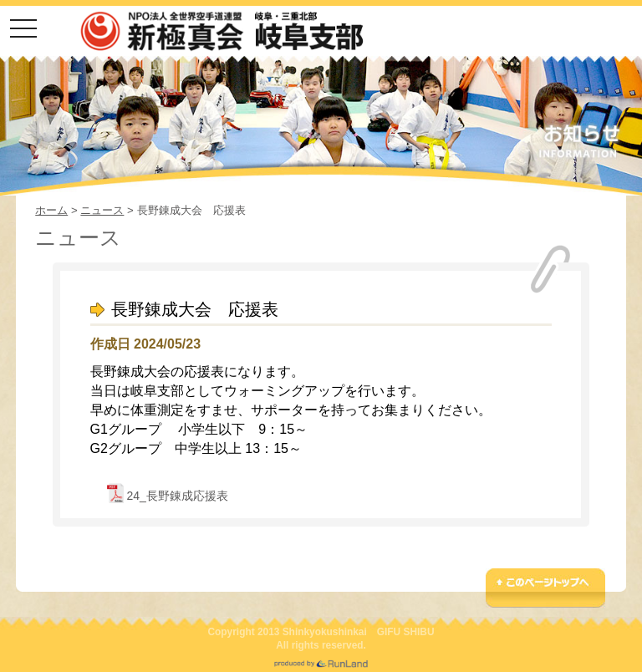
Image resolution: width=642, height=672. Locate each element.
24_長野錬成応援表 (177, 496)
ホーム (51, 210)
